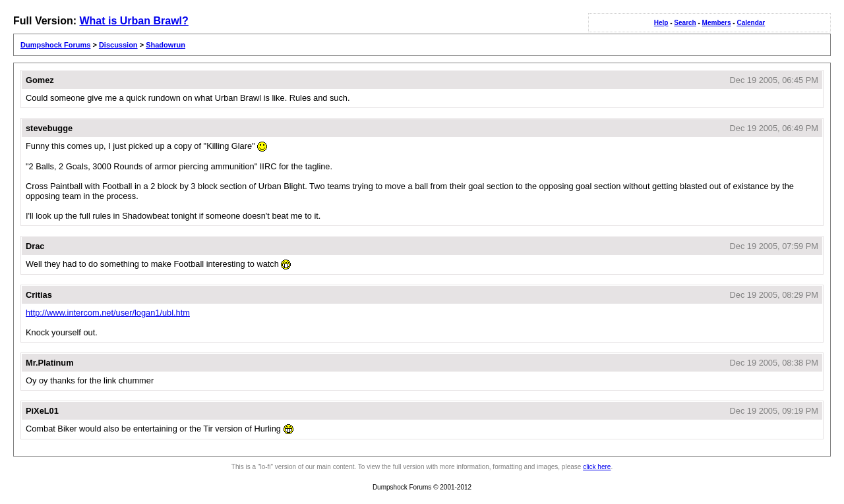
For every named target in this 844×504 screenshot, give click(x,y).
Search (685, 23)
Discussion (118, 45)
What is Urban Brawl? (134, 21)
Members (717, 23)
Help (661, 23)
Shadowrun (166, 45)
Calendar (751, 23)
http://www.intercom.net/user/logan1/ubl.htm (108, 313)
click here (597, 467)
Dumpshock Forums (55, 45)
